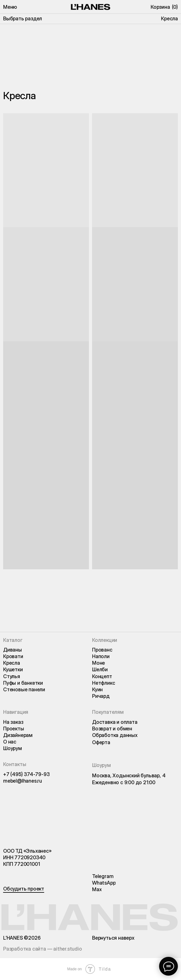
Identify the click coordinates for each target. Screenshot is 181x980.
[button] (10, 7)
